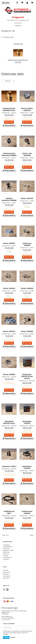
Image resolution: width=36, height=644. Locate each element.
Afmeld (13, 637)
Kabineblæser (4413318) (27, 467)
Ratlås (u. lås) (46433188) (27, 154)
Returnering (6, 552)
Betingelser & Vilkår (8, 550)
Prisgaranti (18, 25)
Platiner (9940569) (27, 288)
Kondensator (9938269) (27, 244)
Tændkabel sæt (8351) (9, 512)
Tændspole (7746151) (9, 466)
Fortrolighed (6, 545)
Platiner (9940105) (9, 331)
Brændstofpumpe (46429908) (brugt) (18, 60)
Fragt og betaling (7, 547)
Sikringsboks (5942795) (27, 422)
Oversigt (5, 556)
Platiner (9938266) (27, 331)
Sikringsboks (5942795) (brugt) (9, 422)
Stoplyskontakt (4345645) (27, 512)
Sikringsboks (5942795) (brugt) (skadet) (27, 376)
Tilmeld (6, 637)
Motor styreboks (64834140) (27, 109)
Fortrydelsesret (7, 557)
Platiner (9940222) (9, 288)
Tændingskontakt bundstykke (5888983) (9, 154)
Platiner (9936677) (9, 243)
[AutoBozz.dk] (18, 10)
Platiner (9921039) (27, 198)
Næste (32, 535)
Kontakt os (6, 554)
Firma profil (6, 548)
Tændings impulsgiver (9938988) (9, 199)
